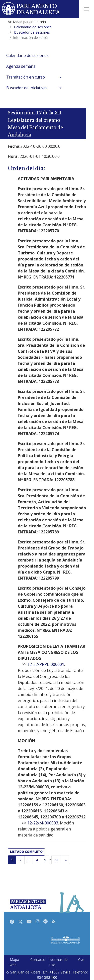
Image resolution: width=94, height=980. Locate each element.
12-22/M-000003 (43, 823)
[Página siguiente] (66, 860)
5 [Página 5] (45, 860)
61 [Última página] (57, 860)
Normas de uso (59, 962)
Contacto (38, 960)
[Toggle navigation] (86, 9)
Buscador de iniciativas (27, 88)
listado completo (26, 852)
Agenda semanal (21, 66)
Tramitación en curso (26, 77)
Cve (81, 960)
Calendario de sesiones (27, 56)
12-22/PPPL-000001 (46, 664)
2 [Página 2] (20, 860)
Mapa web (14, 962)
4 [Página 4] (37, 860)
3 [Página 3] (29, 860)
